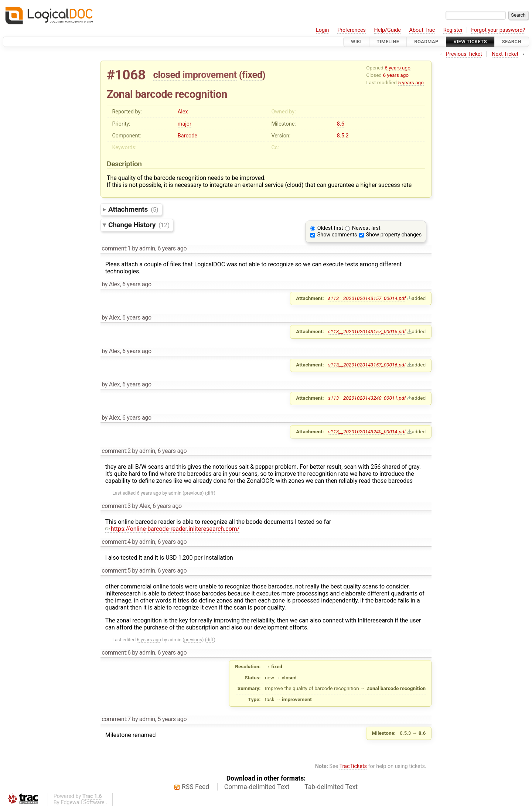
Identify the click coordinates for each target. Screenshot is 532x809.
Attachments (133, 209)
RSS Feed (195, 787)
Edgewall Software (83, 803)
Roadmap (426, 42)
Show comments (337, 235)
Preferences (352, 30)
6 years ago (398, 68)
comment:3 (116, 506)
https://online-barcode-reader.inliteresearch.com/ (173, 529)
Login (323, 30)
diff (210, 493)
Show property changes (394, 235)
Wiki (356, 42)
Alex (183, 112)
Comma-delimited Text (257, 787)
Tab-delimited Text (331, 787)
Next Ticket (505, 54)
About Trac (422, 30)
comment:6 (116, 653)
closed (167, 75)
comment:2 (116, 451)
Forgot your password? (498, 30)
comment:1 (116, 248)
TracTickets (353, 766)
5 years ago (411, 82)
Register (453, 30)
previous (193, 493)
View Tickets (470, 42)
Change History (139, 225)
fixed (252, 75)
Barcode (187, 136)
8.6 (341, 124)
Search (512, 42)
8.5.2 (343, 136)
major (185, 124)
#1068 (126, 75)
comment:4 (116, 542)
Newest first (366, 228)
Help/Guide (388, 30)
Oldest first (330, 228)
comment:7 (116, 719)
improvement (210, 75)
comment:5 (116, 571)
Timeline (388, 42)
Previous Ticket (464, 54)
